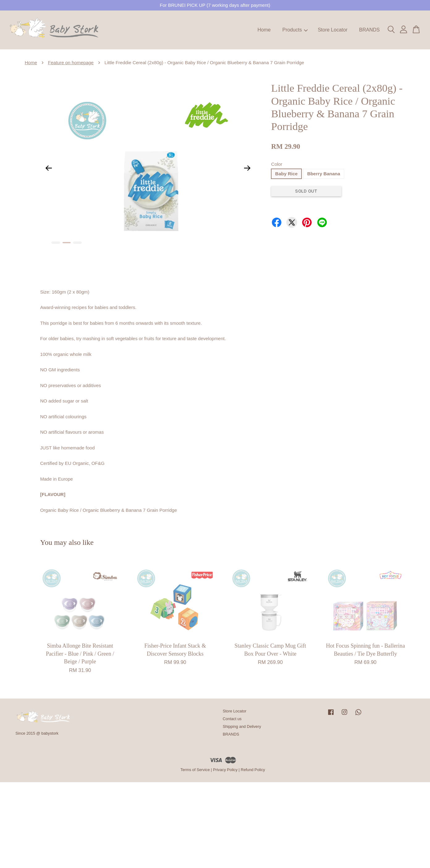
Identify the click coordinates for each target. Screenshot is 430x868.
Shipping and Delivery (242, 726)
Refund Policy (253, 770)
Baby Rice (287, 174)
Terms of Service (195, 770)
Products (295, 30)
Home (264, 30)
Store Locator (333, 30)
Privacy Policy (225, 770)
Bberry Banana (324, 174)
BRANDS (369, 30)
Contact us (232, 719)
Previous (48, 168)
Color (277, 164)
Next (247, 168)
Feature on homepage (71, 63)
